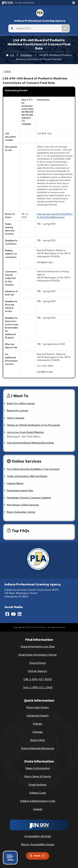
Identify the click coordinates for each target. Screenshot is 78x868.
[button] (74, 3)
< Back (7, 71)
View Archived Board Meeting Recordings (30, 443)
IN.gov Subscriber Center (21, 512)
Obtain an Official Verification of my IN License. (34, 425)
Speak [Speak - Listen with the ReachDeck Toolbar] (37, 856)
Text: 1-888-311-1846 (38, 687)
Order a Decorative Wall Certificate (27, 476)
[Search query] (38, 28)
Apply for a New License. (21, 403)
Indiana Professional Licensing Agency (40, 21)
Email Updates (38, 785)
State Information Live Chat (38, 646)
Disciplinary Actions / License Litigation (29, 498)
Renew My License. (18, 410)
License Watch (15, 483)
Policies (38, 724)
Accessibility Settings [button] (38, 836)
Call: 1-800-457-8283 (38, 679)
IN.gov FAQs (38, 740)
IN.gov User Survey (38, 707)
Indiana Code (38, 793)
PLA (12, 55)
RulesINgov (26, 55)
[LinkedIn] (19, 614)
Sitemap (38, 732)
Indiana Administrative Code (38, 801)
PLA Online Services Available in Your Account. (33, 469)
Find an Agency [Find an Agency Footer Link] (38, 671)
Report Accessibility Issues (38, 844)
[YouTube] (13, 614)
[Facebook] (7, 614)
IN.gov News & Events (38, 776)
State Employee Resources (38, 748)
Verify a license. (16, 418)
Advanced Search (38, 716)
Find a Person (38, 663)
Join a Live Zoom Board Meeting (25, 432)
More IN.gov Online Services (23, 505)
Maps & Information (38, 768)
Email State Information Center (38, 655)
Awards (38, 809)
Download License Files (20, 490)
